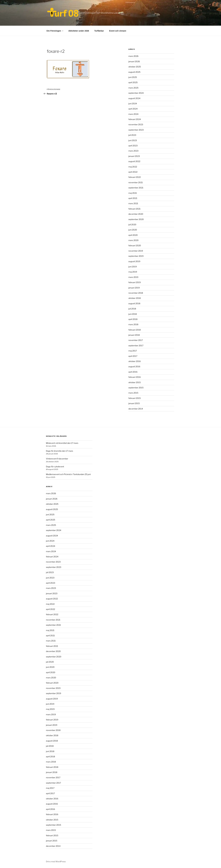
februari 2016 (135, 377)
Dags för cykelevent (55, 467)
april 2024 (133, 109)
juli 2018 (132, 309)
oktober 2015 (135, 382)
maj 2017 (133, 351)
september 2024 (136, 93)
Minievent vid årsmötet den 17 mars (62, 443)
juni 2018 (133, 314)
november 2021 (136, 182)
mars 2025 (133, 88)
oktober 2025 (135, 67)
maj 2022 (133, 167)
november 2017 (136, 340)
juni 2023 (133, 140)
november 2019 (136, 251)
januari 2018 (134, 335)
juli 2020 (132, 224)
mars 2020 (133, 240)
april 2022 (133, 172)
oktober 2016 (135, 361)
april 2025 (133, 82)
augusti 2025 (134, 72)
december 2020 (136, 214)
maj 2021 (133, 193)
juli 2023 (132, 135)
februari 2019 (135, 282)
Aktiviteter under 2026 (79, 31)
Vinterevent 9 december (57, 459)
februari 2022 (135, 177)
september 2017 (136, 345)
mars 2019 (133, 277)
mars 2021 (133, 203)
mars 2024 (133, 114)
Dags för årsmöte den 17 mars (59, 451)
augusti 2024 (134, 98)
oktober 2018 (135, 298)
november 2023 (136, 124)
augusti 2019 (134, 261)
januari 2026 (134, 61)
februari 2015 (135, 398)
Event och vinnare (118, 31)
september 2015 (136, 388)
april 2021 (133, 198)
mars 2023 (133, 151)
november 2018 (136, 293)
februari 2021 (134, 209)
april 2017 (133, 356)
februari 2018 (135, 330)
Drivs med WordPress (56, 861)
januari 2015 (134, 403)
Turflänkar (99, 31)
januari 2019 (134, 288)
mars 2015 (133, 393)
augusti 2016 (134, 366)
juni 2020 (133, 230)
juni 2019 (133, 267)
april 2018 (133, 319)
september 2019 (136, 256)
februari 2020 (135, 245)
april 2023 (133, 146)
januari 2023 (134, 156)
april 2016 (133, 372)
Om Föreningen (55, 31)
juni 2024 (133, 103)
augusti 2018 (134, 303)
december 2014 (136, 409)
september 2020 (136, 219)
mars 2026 (133, 56)
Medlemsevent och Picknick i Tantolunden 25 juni (68, 474)
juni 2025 (133, 77)
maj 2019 (133, 272)
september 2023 (136, 130)
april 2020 (133, 235)
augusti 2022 (134, 161)
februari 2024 (135, 119)
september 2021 (136, 188)
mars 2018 (133, 324)
